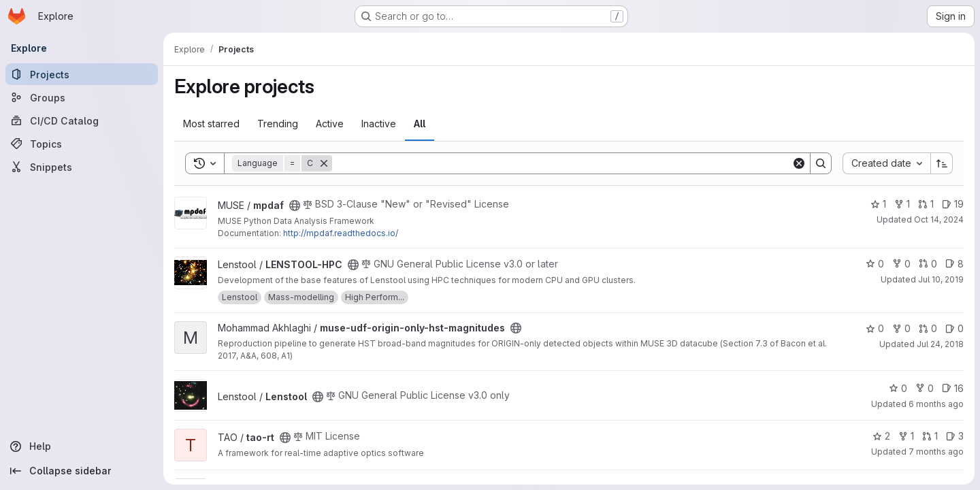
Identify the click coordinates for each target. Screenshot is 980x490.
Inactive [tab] (379, 124)
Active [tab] (330, 124)
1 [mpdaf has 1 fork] (902, 204)
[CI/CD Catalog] (82, 120)
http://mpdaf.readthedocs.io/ (341, 233)
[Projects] (82, 74)
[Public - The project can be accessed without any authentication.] (295, 206)
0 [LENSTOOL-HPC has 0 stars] (875, 264)
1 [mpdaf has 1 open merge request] (926, 204)
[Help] (82, 446)
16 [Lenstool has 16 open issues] (953, 388)
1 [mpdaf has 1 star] (878, 204)
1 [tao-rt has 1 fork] (906, 436)
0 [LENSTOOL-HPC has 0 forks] (901, 264)
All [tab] (420, 124)
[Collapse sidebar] (82, 471)
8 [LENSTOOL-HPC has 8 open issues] (954, 264)
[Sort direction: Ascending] (942, 163)
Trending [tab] (278, 124)
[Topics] (82, 144)
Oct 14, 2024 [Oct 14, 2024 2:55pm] (939, 219)
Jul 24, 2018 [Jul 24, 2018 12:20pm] (940, 344)
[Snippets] (82, 167)
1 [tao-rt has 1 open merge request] (930, 436)
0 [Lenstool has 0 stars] (898, 388)
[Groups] (82, 97)
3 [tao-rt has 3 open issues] (955, 436)
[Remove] (324, 163)
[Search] (562, 163)
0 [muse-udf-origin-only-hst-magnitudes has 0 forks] (901, 328)
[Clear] (799, 163)
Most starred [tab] (211, 124)
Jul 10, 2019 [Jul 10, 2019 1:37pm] (941, 279)
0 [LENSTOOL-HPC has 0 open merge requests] (928, 264)
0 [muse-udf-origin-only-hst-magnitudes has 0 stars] (875, 328)
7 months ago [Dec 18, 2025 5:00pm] (936, 452)
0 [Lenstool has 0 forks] (925, 388)
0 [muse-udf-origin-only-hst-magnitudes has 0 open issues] (954, 328)
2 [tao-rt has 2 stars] (881, 436)
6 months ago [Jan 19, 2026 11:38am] (936, 404)
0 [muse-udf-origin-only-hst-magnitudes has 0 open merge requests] (928, 328)
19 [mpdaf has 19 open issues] (953, 204)
